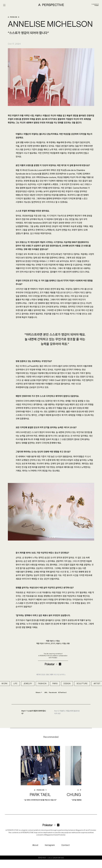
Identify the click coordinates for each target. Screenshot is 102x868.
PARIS (55, 684)
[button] (48, 537)
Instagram (50, 845)
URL (46, 692)
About (35, 845)
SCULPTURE (82, 684)
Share (39, 692)
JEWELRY (28, 684)
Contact (66, 845)
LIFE (15, 684)
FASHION (42, 684)
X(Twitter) (62, 692)
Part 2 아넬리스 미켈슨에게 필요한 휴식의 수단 (67, 712)
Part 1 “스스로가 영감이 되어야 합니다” (34, 712)
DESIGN (67, 684)
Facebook (53, 692)
